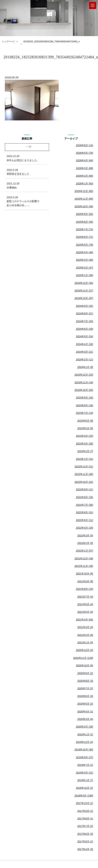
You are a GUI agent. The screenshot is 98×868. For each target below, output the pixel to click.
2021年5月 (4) (85, 612)
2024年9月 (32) (85, 306)
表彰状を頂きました (24, 172)
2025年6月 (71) (85, 237)
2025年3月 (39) (85, 260)
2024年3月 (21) (85, 352)
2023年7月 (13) (85, 413)
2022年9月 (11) (85, 490)
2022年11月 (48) (84, 474)
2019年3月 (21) (85, 773)
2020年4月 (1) (85, 712)
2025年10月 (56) (84, 206)
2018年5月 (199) (84, 796)
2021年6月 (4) (85, 604)
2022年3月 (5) (85, 536)
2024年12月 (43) (84, 283)
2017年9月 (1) (85, 811)
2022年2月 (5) (85, 543)
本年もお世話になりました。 (24, 158)
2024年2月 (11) (85, 360)
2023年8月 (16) (85, 405)
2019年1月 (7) (85, 780)
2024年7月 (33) (85, 321)
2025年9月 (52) (85, 214)
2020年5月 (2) (85, 704)
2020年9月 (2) (85, 673)
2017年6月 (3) (85, 834)
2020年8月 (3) (85, 681)
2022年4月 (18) (85, 528)
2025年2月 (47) (85, 268)
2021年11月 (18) (84, 566)
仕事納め (24, 185)
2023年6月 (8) (85, 421)
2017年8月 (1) (85, 819)
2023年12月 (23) (84, 375)
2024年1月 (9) (85, 367)
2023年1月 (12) (85, 459)
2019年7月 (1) (85, 765)
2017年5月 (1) (85, 841)
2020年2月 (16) (85, 727)
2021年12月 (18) (84, 558)
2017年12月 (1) (85, 803)
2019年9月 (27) (85, 757)
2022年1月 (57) (85, 551)
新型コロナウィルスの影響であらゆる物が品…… (24, 201)
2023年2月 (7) (85, 451)
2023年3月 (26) (85, 444)
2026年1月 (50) (85, 184)
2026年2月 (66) (85, 176)
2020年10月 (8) (85, 665)
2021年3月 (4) (85, 627)
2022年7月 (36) (85, 505)
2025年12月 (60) (84, 191)
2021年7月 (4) (85, 597)
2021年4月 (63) (85, 620)
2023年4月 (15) (85, 436)
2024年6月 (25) (85, 329)
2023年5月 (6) (85, 428)
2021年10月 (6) (85, 574)
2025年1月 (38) (85, 275)
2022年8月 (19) (85, 497)
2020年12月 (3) (85, 650)
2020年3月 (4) (85, 719)
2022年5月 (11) (85, 520)
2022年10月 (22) (84, 482)
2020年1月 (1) (85, 734)
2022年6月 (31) (85, 512)
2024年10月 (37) (84, 298)
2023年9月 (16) (85, 398)
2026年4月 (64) (85, 160)
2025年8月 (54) (85, 222)
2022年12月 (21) (84, 467)
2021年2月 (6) (85, 635)
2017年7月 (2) (85, 826)
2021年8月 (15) (85, 589)
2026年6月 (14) (85, 145)
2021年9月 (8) (85, 581)
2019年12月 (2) (85, 742)
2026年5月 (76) (85, 153)
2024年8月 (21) (85, 314)
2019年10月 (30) (84, 750)
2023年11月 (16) (84, 382)
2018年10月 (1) (85, 788)
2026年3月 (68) (85, 168)
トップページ (8, 42)
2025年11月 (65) (84, 199)
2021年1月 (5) (85, 643)
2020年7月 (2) (85, 688)
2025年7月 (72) (85, 229)
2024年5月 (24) (85, 336)
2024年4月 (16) (85, 344)
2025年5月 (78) (85, 245)
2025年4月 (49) (85, 252)
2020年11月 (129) (83, 658)
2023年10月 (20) (84, 390)
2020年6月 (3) (85, 696)
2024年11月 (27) (84, 291)
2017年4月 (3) (85, 849)
